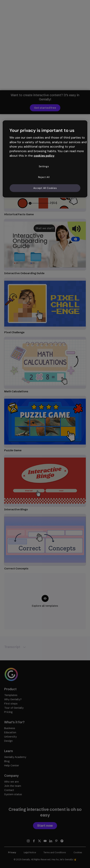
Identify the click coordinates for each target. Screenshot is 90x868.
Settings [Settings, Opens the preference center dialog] (44, 166)
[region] (45, 159)
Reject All (44, 177)
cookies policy (44, 156)
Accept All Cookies (45, 188)
